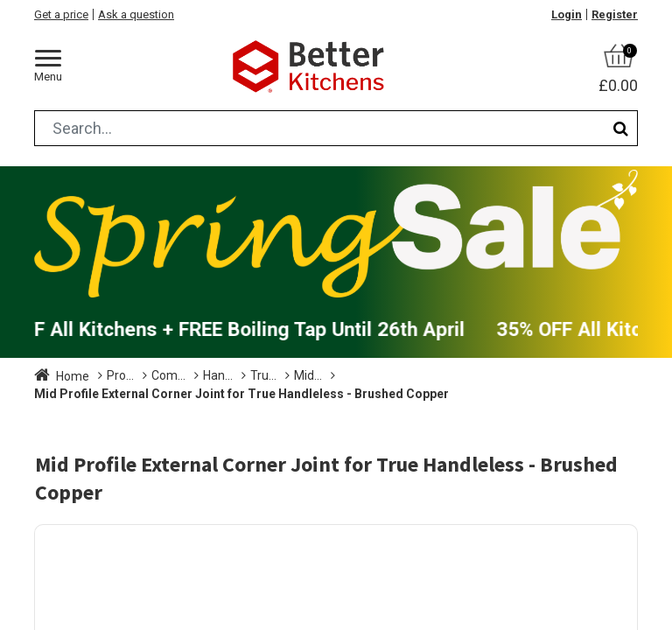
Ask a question (136, 14)
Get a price (61, 14)
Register (615, 14)
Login (567, 14)
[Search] (621, 128)
